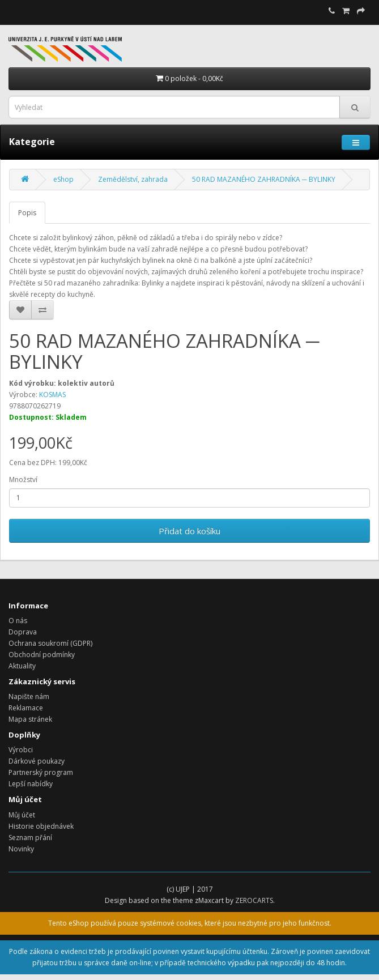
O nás (18, 621)
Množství (23, 480)
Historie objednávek (41, 826)
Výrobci (21, 750)
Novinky (21, 849)
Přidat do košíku (190, 531)
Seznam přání (30, 838)
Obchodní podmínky (42, 655)
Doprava (23, 632)
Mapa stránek (30, 719)
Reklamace (26, 708)
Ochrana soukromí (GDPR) (50, 643)
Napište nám (29, 696)
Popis (27, 213)
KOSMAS (52, 395)
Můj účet (22, 815)
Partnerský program (41, 772)
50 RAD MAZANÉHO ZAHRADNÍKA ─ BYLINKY (264, 179)
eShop (63, 179)
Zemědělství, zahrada (133, 179)
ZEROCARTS (254, 900)
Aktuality (22, 666)
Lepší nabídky (31, 784)
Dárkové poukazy (37, 761)
